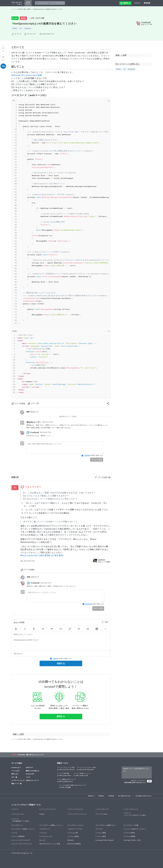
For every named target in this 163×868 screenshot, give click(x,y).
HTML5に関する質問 (24, 9)
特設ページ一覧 (17, 784)
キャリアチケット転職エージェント (23, 829)
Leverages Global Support (105, 840)
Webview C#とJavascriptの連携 (27, 75)
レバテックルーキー (64, 774)
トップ (13, 9)
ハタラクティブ (45, 829)
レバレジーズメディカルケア (21, 840)
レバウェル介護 (73, 833)
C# (21, 28)
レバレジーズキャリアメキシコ (22, 844)
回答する (61, 664)
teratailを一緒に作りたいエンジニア (31, 755)
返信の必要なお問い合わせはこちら (135, 782)
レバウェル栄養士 (73, 836)
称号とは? (15, 774)
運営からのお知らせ (32, 771)
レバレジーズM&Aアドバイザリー (135, 829)
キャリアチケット (17, 825)
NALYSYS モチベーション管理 (50, 844)
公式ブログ (30, 767)
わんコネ (42, 840)
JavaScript (28, 28)
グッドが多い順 (104, 477)
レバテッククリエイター (86, 768)
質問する (61, 716)
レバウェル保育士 (130, 833)
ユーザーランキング (18, 780)
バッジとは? (16, 771)
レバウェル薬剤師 (130, 836)
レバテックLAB (73, 786)
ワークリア (99, 829)
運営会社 (91, 796)
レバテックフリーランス (66, 768)
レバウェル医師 (101, 836)
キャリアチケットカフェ (76, 825)
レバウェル (43, 833)
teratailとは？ (16, 767)
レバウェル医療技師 (18, 836)
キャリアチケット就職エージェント (51, 825)
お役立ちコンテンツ (32, 780)
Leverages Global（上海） (133, 840)
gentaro (102, 560)
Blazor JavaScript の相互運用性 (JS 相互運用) (42, 555)
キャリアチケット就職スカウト (106, 825)
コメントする (97, 460)
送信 (149, 781)
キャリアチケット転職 (131, 825)
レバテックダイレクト (67, 780)
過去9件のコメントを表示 (68, 416)
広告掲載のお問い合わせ (144, 796)
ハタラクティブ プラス (75, 829)
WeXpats (71, 840)
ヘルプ (28, 777)
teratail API (30, 774)
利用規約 (101, 796)
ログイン (138, 3)
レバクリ (14, 833)
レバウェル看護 (101, 833)
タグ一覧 (14, 777)
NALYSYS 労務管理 (74, 844)
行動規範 (87, 455)
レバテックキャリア (82, 774)
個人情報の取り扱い (125, 796)
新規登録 (147, 3)
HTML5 (15, 28)
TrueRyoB (146, 22)
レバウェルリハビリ (46, 836)
